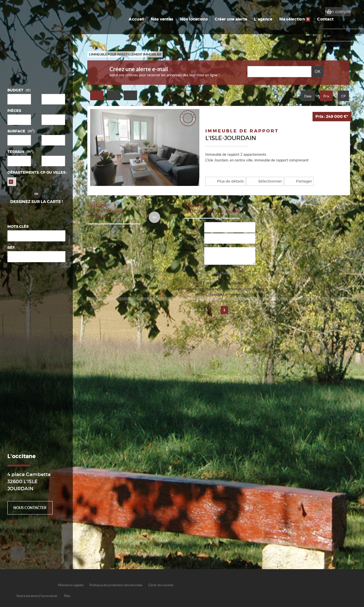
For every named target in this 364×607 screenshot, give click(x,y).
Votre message (185, 250)
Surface (21, 131)
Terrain (20, 152)
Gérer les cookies (161, 585)
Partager (299, 181)
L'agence (267, 19)
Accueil (145, 19)
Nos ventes (169, 19)
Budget (15, 90)
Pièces (14, 111)
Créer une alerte (236, 19)
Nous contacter (30, 508)
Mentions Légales (71, 585)
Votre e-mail (186, 228)
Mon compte (338, 12)
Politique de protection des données (116, 585)
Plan (67, 596)
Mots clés (18, 226)
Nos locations (200, 19)
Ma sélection (297, 19)
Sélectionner (267, 181)
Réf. (11, 248)
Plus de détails (229, 181)
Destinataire (185, 239)
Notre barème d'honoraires (37, 596)
